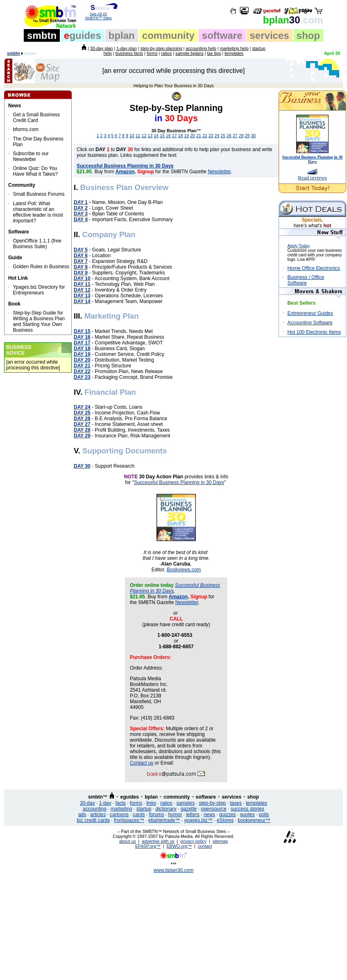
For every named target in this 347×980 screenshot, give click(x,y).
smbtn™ (98, 797)
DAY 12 (82, 290)
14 (156, 136)
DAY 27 (82, 424)
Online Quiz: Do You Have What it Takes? (35, 171)
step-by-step (212, 803)
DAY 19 (82, 354)
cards (139, 815)
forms (152, 53)
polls (264, 815)
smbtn (42, 35)
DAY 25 (82, 413)
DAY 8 (81, 267)
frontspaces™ (129, 820)
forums (156, 815)
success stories (247, 809)
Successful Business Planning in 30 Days (179, 482)
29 (247, 136)
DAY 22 (82, 371)
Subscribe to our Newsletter (31, 156)
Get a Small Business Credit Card (36, 118)
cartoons (119, 815)
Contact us (142, 763)
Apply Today (298, 246)
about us (128, 841)
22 (205, 136)
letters (193, 815)
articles (98, 815)
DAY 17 (82, 343)
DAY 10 (82, 278)
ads (82, 815)
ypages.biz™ (198, 820)
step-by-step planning (161, 48)
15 (162, 136)
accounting (95, 809)
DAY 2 (81, 208)
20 (193, 136)
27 (235, 136)
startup (144, 809)
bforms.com (26, 129)
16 (168, 136)
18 (180, 136)
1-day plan (127, 48)
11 (138, 136)
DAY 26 (82, 419)
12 (144, 136)
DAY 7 (81, 261)
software (222, 35)
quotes (247, 815)
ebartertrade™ (164, 820)
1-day (105, 803)
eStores (225, 820)
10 (132, 136)
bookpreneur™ (254, 820)
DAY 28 (82, 430)
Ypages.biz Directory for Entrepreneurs (39, 290)
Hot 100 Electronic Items (314, 332)
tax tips (214, 53)
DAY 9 (81, 273)
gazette (189, 809)
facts (121, 803)
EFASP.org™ (148, 846)
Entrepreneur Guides (310, 313)
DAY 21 (82, 366)
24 (217, 136)
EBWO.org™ (179, 846)
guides (83, 35)
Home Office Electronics (314, 268)
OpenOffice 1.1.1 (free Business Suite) (37, 244)
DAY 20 (82, 360)
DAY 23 (82, 377)
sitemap (220, 841)
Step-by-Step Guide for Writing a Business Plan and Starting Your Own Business (39, 321)
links (151, 803)
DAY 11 (82, 284)
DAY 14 (82, 301)
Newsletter (219, 172)
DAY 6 (81, 256)
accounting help (201, 48)
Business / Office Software (306, 280)
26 (229, 136)
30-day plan (102, 48)
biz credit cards (93, 820)
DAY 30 (82, 466)
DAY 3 (81, 214)
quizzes (228, 815)
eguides (130, 797)
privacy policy (193, 841)
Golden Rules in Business (41, 267)
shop (308, 35)
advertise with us (158, 841)
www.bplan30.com (173, 870)
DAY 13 (82, 296)
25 (223, 136)
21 (199, 136)
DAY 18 (82, 349)
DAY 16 (82, 337)
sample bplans (189, 53)
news (209, 815)
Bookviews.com (184, 570)
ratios (166, 53)
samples (186, 803)
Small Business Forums (39, 194)
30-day (87, 803)
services (270, 35)
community (168, 35)
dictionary (166, 809)
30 (293, 20)
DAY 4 (81, 220)
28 (241, 136)
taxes (236, 803)
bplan (122, 35)
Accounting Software (310, 323)
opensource (214, 809)
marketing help (234, 48)
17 (175, 136)
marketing (121, 809)
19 (186, 136)
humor (175, 815)
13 (150, 136)
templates (234, 53)
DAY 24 (82, 407)
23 (211, 136)
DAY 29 (82, 436)
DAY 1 (81, 202)
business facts (129, 53)
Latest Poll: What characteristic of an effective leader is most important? (38, 212)
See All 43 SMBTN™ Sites (99, 14)
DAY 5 (81, 250)
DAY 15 (82, 331)
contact (205, 846)
